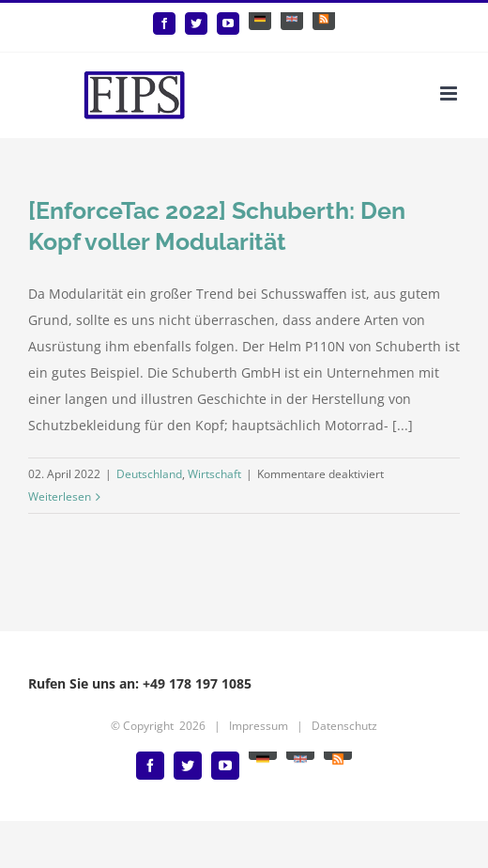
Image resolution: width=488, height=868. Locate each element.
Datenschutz (344, 726)
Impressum (259, 726)
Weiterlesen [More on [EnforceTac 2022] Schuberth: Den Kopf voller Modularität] (60, 496)
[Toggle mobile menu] (450, 93)
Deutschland (149, 474)
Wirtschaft (214, 474)
